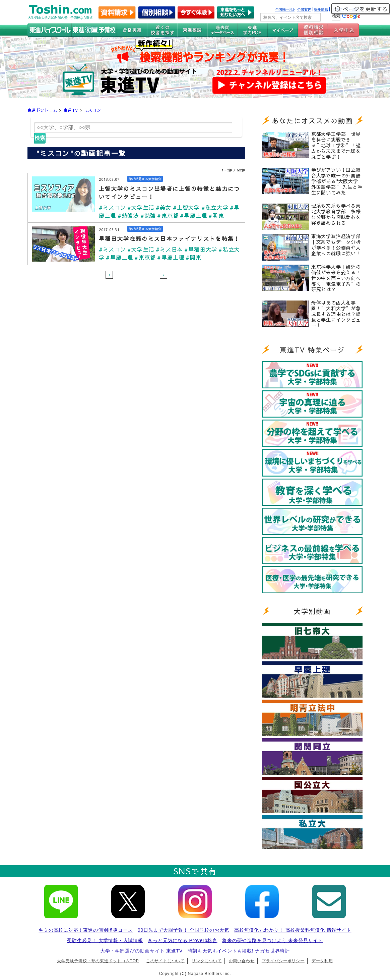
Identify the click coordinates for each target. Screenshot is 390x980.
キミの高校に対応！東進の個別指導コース (86, 930)
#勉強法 (128, 215)
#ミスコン (112, 207)
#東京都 (168, 215)
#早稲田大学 (201, 249)
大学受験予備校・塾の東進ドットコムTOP (98, 961)
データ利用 (322, 961)
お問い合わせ (242, 961)
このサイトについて (165, 961)
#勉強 (148, 215)
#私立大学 (215, 207)
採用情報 (321, 9)
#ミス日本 (169, 249)
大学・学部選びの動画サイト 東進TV (141, 951)
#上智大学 (186, 207)
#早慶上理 (193, 215)
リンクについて (207, 961)
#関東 (216, 215)
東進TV (71, 110)
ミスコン (93, 110)
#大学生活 (141, 207)
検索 (40, 138)
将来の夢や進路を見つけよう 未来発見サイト (273, 940)
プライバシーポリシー (283, 961)
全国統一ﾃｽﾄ (285, 9)
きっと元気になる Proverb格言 (182, 940)
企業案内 (304, 9)
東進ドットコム (43, 110)
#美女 (164, 207)
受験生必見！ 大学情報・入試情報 (105, 940)
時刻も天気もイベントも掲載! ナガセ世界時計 (239, 951)
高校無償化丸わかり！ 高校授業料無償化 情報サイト (293, 930)
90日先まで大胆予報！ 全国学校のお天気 (183, 930)
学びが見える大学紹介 (145, 179)
